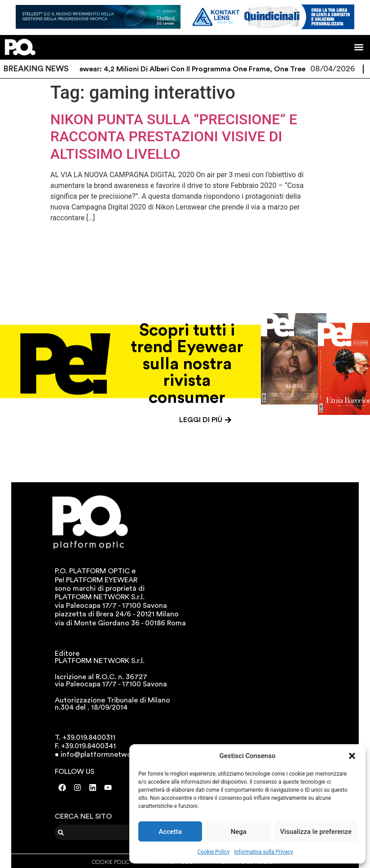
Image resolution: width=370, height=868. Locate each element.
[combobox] (110, 832)
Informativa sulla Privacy (263, 852)
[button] (352, 756)
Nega (239, 832)
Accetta (170, 832)
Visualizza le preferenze (316, 832)
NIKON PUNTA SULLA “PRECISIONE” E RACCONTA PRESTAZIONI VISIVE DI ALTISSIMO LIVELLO (174, 137)
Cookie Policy (214, 852)
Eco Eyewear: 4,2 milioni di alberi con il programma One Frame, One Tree (189, 69)
